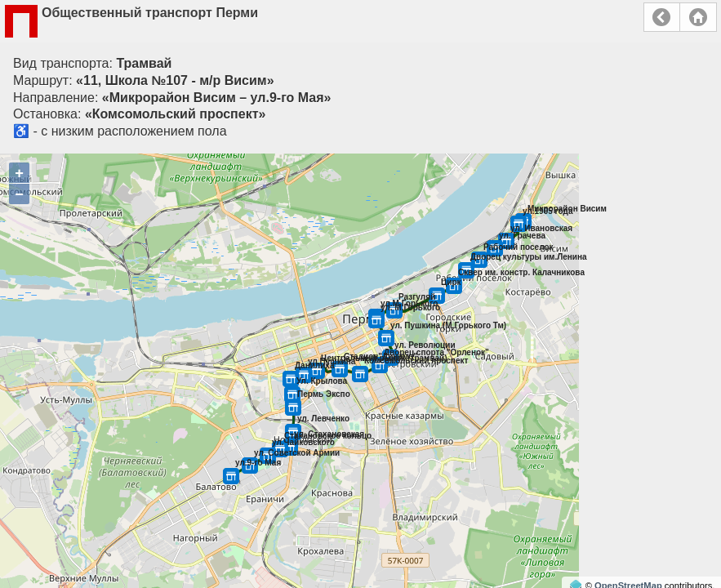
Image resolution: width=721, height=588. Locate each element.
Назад (662, 17)
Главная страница (698, 17)
